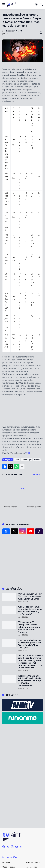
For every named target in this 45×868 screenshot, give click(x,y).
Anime (17, 460)
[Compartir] (40, 32)
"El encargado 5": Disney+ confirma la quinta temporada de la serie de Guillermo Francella (29, 627)
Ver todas (36, 474)
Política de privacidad (33, 862)
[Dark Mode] (36, 4)
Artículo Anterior (10, 507)
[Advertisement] (22, 561)
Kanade (37, 460)
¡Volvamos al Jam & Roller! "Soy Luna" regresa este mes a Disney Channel (30, 596)
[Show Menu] (4, 4)
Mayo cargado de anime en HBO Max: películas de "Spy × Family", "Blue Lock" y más (30, 644)
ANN (28, 453)
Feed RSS (6, 862)
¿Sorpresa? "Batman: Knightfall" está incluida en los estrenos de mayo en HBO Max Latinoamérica (30, 681)
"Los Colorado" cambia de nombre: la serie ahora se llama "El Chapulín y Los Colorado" (30, 610)
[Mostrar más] (22, 467)
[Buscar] (41, 4)
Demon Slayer (27, 460)
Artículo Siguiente (34, 507)
